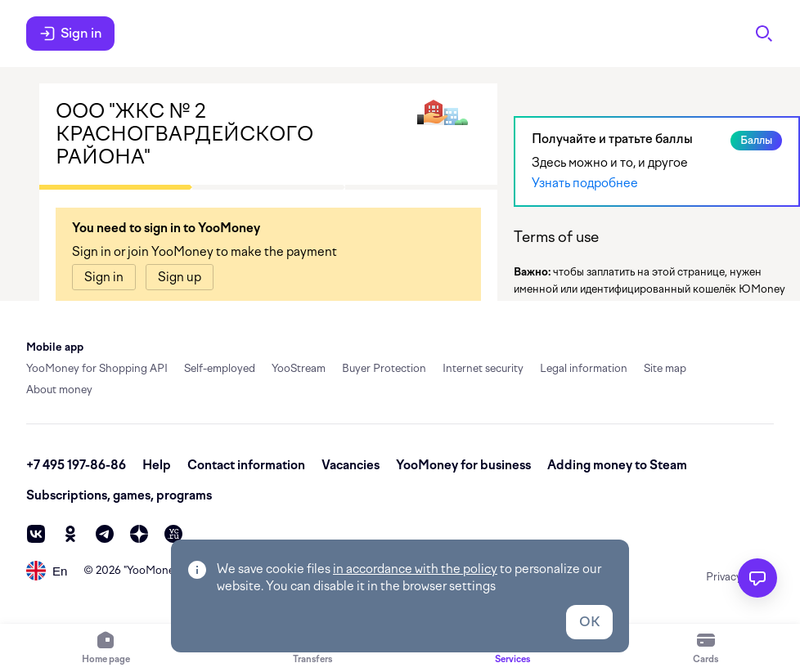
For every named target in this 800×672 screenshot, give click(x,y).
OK (589, 622)
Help (157, 465)
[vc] (173, 534)
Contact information (246, 465)
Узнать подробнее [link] (585, 183)
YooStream (299, 368)
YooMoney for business (463, 465)
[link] (104, 277)
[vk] (36, 534)
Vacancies (351, 465)
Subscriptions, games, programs (119, 495)
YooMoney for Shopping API (97, 368)
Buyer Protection (384, 368)
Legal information (584, 368)
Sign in (70, 34)
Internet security (483, 368)
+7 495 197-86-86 (76, 465)
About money (59, 390)
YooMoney (153, 570)
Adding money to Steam (617, 465)
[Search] (764, 34)
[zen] (139, 534)
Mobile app (55, 347)
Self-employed (220, 368)
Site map (665, 368)
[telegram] (105, 534)
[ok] (70, 534)
